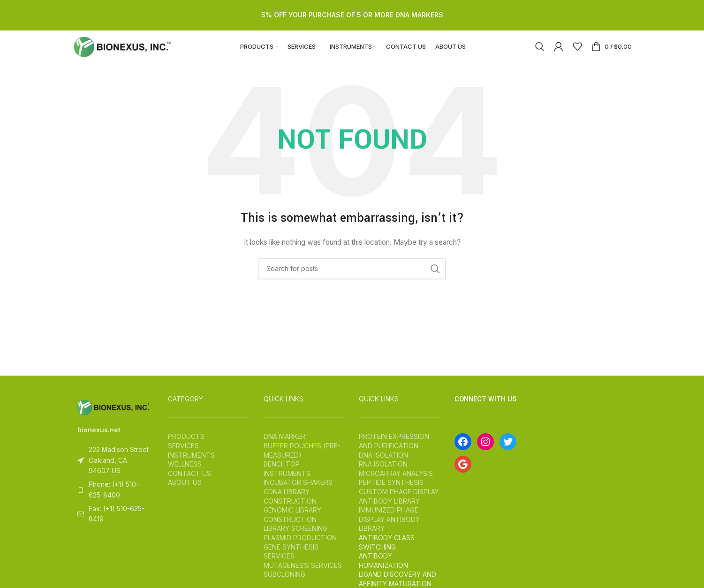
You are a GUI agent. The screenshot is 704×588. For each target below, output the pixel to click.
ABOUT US (185, 493)
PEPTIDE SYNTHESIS (391, 493)
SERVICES (183, 456)
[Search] (540, 52)
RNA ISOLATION (383, 474)
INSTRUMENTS (191, 465)
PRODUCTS (186, 447)
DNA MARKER (284, 447)
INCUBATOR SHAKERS (298, 493)
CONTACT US (189, 483)
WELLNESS (185, 474)
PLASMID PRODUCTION (300, 547)
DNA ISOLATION (383, 465)
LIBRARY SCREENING (295, 539)
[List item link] (114, 500)
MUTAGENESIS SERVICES (303, 575)
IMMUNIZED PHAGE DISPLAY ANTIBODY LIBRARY (389, 529)
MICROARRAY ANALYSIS (396, 483)
